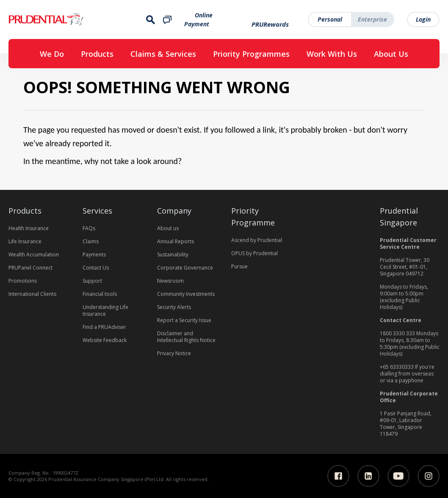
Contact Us (96, 268)
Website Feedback (105, 340)
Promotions (23, 281)
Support (92, 281)
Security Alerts (174, 307)
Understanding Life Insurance (105, 310)
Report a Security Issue (184, 320)
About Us (391, 54)
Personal (330, 19)
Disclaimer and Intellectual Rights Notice (186, 337)
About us (168, 228)
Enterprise (372, 19)
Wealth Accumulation (34, 255)
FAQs (89, 228)
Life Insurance (25, 241)
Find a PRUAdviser (104, 327)
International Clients (32, 294)
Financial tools (100, 294)
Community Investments (186, 294)
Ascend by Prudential (257, 240)
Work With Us (332, 54)
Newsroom (170, 281)
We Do (52, 54)
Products (97, 54)
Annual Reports (176, 241)
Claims (91, 241)
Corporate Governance (185, 268)
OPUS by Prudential (254, 253)
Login (423, 19)
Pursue (239, 266)
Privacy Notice (174, 353)
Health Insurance (29, 228)
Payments (94, 255)
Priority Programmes (251, 54)
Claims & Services (163, 54)
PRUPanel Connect (30, 268)
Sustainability (173, 255)
